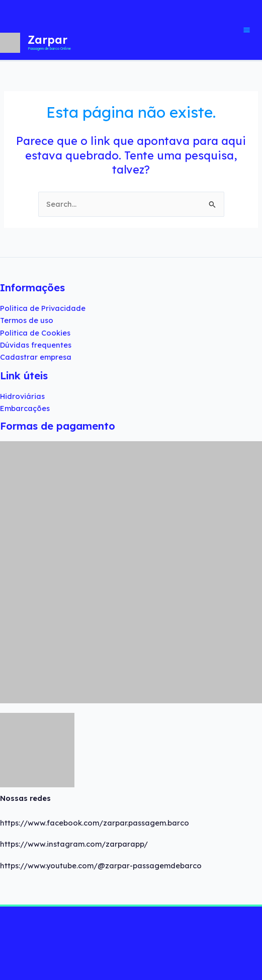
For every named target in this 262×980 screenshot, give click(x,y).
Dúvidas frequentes (36, 345)
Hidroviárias (22, 396)
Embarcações (25, 408)
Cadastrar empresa (36, 357)
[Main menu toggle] (249, 30)
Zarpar (48, 39)
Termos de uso (27, 320)
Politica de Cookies (35, 333)
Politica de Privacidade (43, 308)
